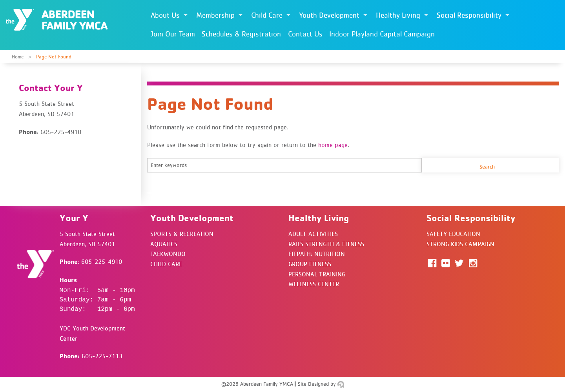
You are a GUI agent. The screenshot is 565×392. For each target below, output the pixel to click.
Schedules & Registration (241, 34)
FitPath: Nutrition (317, 254)
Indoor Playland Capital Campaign (382, 34)
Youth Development (329, 15)
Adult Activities (313, 234)
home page (333, 145)
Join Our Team (173, 34)
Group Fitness (310, 264)
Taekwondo (168, 254)
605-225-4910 (102, 261)
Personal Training (317, 274)
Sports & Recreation (182, 234)
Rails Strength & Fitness (326, 244)
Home (18, 57)
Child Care (267, 15)
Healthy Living (398, 15)
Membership (215, 15)
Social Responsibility (469, 15)
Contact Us (305, 34)
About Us (165, 15)
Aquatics (164, 244)
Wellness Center (314, 284)
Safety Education (453, 234)
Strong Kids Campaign (460, 244)
